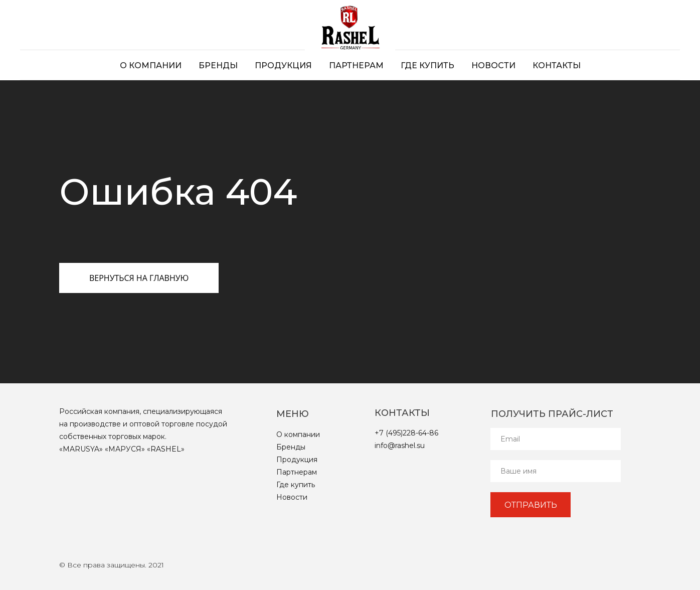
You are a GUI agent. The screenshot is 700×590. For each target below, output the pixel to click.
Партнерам (356, 65)
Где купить (427, 65)
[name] (556, 471)
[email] (556, 439)
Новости (493, 65)
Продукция (283, 65)
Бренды (218, 65)
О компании (151, 65)
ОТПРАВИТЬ (531, 505)
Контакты (557, 65)
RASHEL (166, 449)
